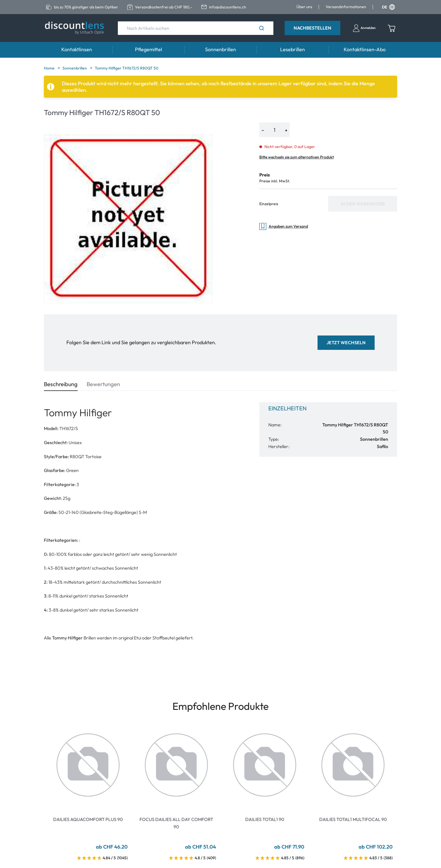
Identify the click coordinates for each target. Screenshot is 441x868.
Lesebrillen (292, 49)
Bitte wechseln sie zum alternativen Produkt (297, 157)
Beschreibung (61, 384)
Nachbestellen (312, 28)
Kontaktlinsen (77, 49)
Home (50, 68)
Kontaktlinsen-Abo (365, 49)
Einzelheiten (287, 408)
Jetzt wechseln (346, 343)
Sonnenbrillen (220, 49)
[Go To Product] (88, 765)
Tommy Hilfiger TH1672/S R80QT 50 (127, 68)
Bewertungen (103, 384)
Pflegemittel (148, 49)
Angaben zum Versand (284, 226)
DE (388, 7)
